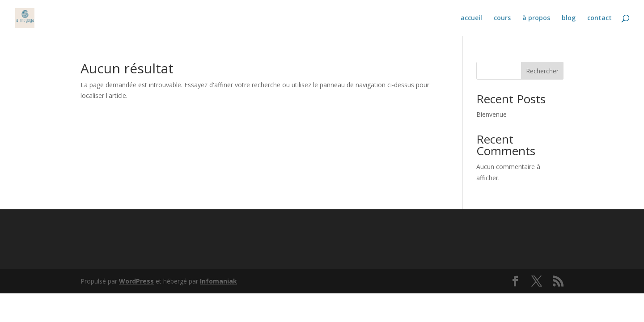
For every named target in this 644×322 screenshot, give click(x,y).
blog (569, 18)
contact (600, 18)
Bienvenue (491, 114)
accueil (471, 18)
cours (502, 18)
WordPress (136, 281)
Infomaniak (218, 281)
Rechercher (542, 71)
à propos (536, 18)
